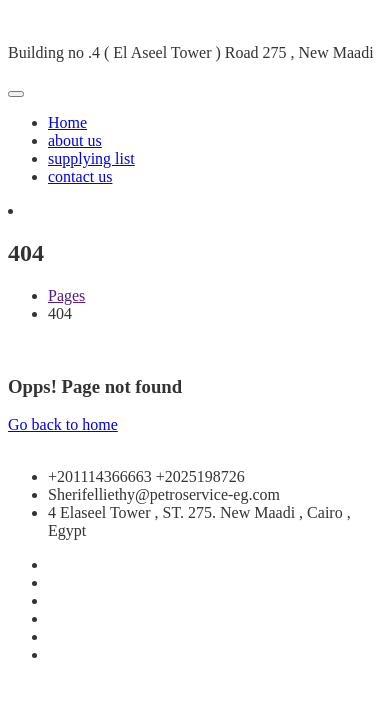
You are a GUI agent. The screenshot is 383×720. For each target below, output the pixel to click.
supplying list (91, 158)
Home (67, 122)
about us (75, 140)
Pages (66, 295)
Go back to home (63, 424)
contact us (80, 176)
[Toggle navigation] (16, 94)
